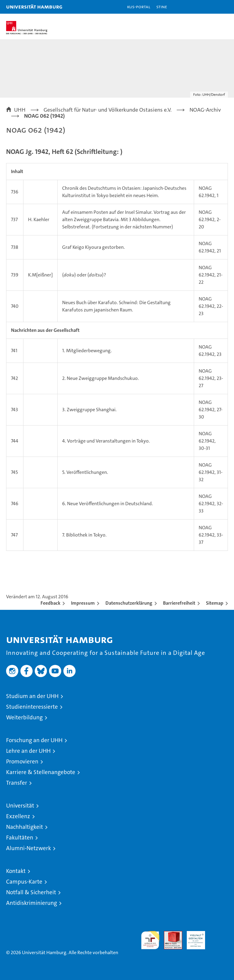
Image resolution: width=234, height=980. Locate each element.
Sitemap (215, 603)
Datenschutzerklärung (129, 603)
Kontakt (16, 871)
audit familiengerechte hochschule (150, 940)
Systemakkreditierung (219, 934)
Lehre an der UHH (28, 751)
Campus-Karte (24, 882)
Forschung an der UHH (34, 740)
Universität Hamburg (34, 7)
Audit (170, 934)
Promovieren (22, 761)
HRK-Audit (193, 937)
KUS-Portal (139, 7)
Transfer (17, 783)
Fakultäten (20, 838)
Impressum (83, 603)
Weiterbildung (24, 717)
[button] (210, 7)
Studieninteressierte (32, 707)
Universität (20, 806)
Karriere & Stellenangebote (41, 772)
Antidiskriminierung (32, 903)
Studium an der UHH (32, 696)
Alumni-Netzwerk (28, 848)
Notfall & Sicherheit (31, 892)
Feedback (50, 603)
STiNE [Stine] (162, 7)
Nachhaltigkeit (25, 827)
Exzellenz (18, 816)
